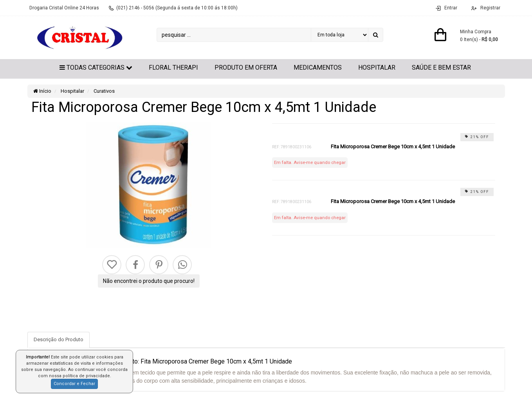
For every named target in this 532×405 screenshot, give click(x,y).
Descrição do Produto (59, 339)
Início (42, 91)
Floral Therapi (173, 67)
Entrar (451, 8)
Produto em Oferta (246, 67)
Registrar (490, 8)
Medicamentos (318, 67)
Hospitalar (377, 67)
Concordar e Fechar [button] (74, 384)
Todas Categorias (96, 67)
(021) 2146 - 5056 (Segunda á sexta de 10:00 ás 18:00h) (177, 8)
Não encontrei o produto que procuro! (149, 281)
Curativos (104, 91)
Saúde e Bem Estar (441, 67)
